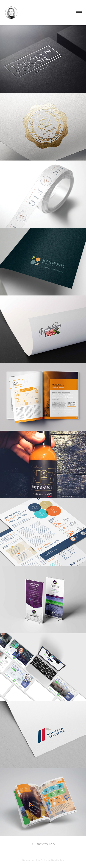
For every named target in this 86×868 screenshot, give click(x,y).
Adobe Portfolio (52, 860)
